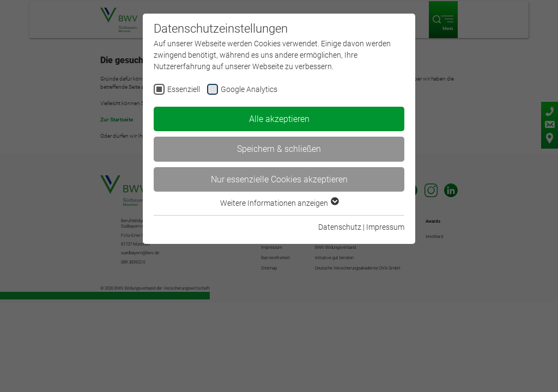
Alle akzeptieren (279, 119)
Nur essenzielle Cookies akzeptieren (279, 179)
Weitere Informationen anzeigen (279, 203)
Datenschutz (340, 227)
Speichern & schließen (279, 149)
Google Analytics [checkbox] (249, 89)
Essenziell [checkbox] (184, 89)
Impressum (385, 227)
